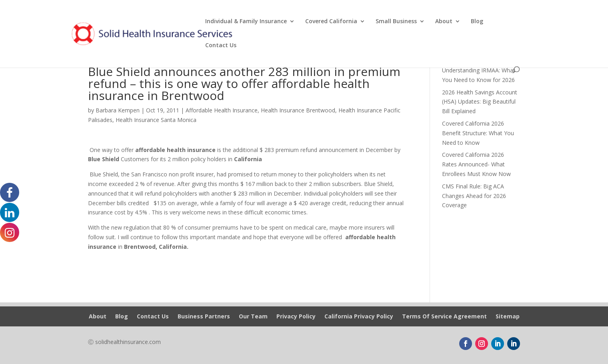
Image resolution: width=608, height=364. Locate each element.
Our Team (253, 317)
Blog (477, 22)
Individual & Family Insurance (246, 22)
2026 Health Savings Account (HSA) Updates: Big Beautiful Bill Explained (480, 102)
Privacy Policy (296, 317)
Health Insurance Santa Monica (156, 120)
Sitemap (508, 317)
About (444, 22)
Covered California (331, 22)
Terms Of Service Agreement (444, 317)
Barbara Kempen (118, 110)
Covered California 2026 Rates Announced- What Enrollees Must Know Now (476, 164)
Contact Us (221, 46)
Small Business (396, 22)
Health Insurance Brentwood (298, 110)
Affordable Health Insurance (222, 110)
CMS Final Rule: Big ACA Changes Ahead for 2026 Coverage (474, 196)
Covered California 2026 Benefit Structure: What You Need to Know (478, 133)
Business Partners (204, 317)
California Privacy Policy (359, 317)
